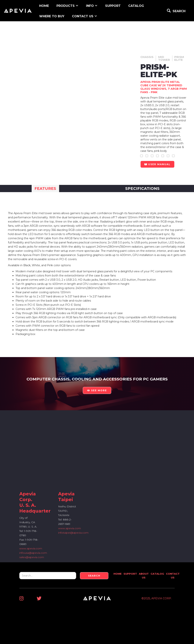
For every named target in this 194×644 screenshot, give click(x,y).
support (113, 6)
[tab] (45, 189)
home (44, 6)
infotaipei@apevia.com (73, 533)
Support (130, 574)
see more (97, 390)
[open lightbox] (142, 156)
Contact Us (173, 576)
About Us (144, 576)
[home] (18, 11)
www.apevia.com (31, 548)
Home (118, 574)
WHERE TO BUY (52, 16)
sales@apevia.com (32, 557)
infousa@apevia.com (33, 553)
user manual (157, 164)
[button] (67, 5)
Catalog (136, 6)
